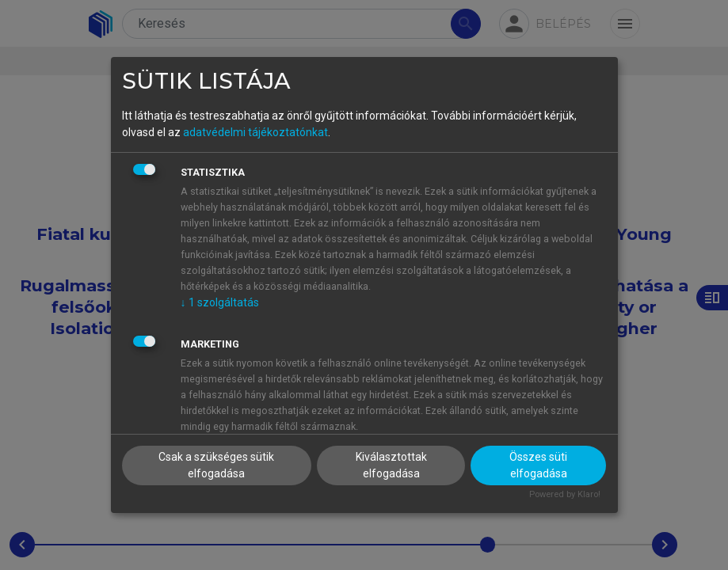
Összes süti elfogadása (538, 465)
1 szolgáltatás (220, 302)
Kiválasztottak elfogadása (391, 465)
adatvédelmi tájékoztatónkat (255, 132)
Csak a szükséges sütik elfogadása (216, 465)
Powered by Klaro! (565, 494)
